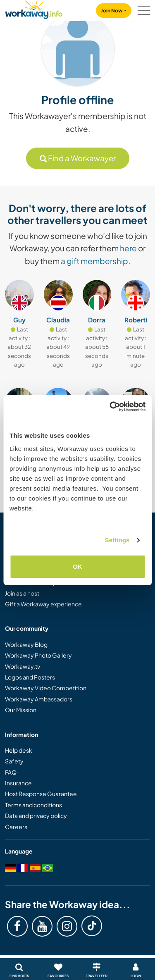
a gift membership (94, 261)
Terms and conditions (33, 805)
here (128, 248)
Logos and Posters (30, 677)
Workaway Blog (26, 644)
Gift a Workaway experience (43, 604)
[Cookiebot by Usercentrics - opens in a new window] (110, 407)
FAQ (11, 772)
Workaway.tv (23, 666)
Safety (14, 761)
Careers (16, 827)
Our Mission (21, 710)
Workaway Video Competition (46, 688)
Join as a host (22, 593)
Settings (117, 540)
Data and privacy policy (36, 815)
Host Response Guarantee (41, 794)
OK (77, 566)
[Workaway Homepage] (34, 8)
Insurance (18, 783)
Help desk (19, 750)
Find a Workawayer (78, 158)
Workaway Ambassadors (39, 699)
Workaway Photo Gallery (38, 655)
